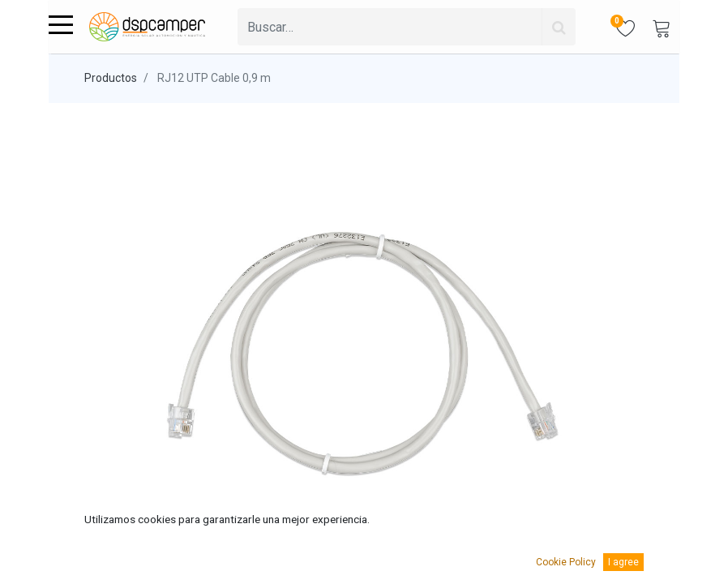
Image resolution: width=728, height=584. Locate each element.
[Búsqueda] (559, 27)
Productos (111, 78)
